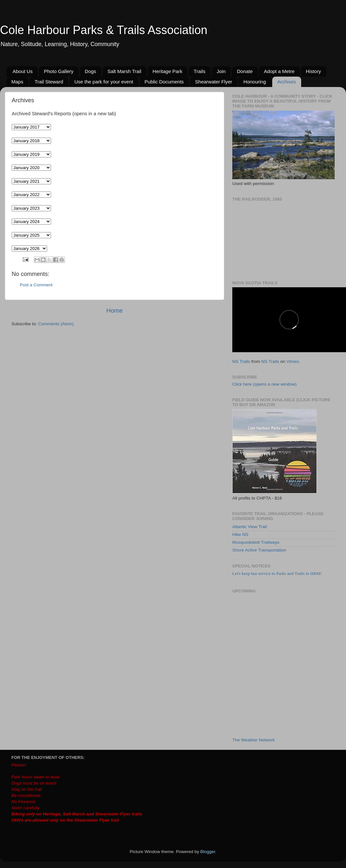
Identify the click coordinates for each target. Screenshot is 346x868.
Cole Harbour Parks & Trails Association (104, 30)
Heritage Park (168, 71)
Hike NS (240, 534)
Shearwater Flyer (213, 82)
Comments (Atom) (56, 324)
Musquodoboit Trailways (256, 542)
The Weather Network (254, 740)
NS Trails (241, 361)
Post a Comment (36, 285)
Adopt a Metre (279, 71)
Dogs (90, 71)
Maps (17, 82)
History (313, 71)
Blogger (208, 852)
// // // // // (31, 222)
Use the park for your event (104, 82)
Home (114, 310)
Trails (199, 71)
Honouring (255, 82)
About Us (23, 71)
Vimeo (293, 361)
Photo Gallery (59, 71)
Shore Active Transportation (259, 550)
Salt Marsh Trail (124, 71)
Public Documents (164, 82)
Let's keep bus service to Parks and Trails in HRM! (277, 573)
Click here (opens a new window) (264, 384)
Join (221, 71)
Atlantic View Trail (250, 527)
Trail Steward (49, 82)
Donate (245, 71)
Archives (287, 82)
